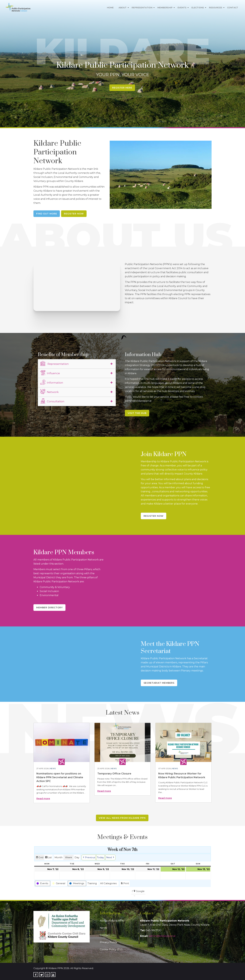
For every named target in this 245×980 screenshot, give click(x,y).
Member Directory (49, 608)
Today (100, 857)
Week (69, 857)
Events (182, 8)
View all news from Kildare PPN (122, 818)
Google (139, 892)
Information (52, 382)
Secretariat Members (159, 683)
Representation (142, 8)
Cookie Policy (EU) (111, 949)
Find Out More (47, 214)
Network (49, 392)
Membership (165, 8)
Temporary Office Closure (114, 774)
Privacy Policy (108, 942)
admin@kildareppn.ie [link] (162, 936)
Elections (198, 8)
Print (125, 884)
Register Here (122, 88)
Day (77, 857)
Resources (216, 8)
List (48, 858)
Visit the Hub (137, 413)
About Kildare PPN (112, 921)
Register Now (74, 214)
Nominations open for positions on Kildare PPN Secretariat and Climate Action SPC (60, 777)
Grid (40, 858)
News (53, 768)
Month (59, 857)
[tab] (77, 364)
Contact (233, 8)
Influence (50, 373)
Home (110, 8)
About (123, 8)
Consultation (52, 401)
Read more (43, 798)
